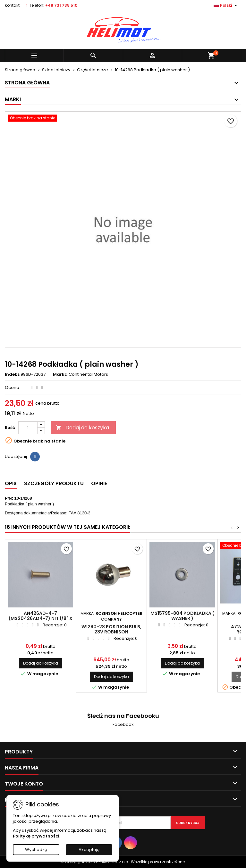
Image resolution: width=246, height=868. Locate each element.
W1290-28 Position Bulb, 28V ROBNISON (111, 629)
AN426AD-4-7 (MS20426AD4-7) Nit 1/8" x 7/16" (41, 618)
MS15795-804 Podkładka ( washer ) (182, 616)
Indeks (12, 374)
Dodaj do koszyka (82, 428)
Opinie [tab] (99, 483)
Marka (60, 374)
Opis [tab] (11, 483)
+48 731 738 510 (61, 5)
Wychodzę (36, 850)
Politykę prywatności (36, 836)
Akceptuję (89, 850)
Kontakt (12, 5)
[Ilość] (28, 428)
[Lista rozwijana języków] (226, 5)
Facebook (123, 724)
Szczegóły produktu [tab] (54, 483)
